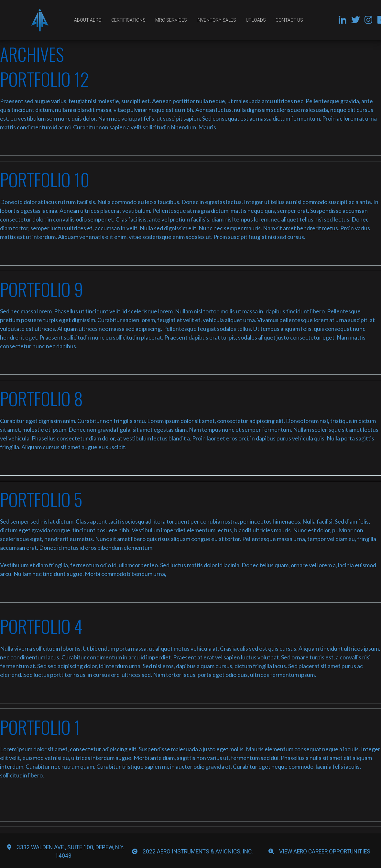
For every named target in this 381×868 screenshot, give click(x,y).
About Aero (88, 20)
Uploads (256, 20)
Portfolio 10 (45, 179)
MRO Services (171, 20)
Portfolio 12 (44, 79)
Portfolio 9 (42, 289)
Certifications (128, 20)
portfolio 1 (40, 727)
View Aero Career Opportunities (325, 852)
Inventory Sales (216, 20)
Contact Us (289, 20)
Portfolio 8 (41, 398)
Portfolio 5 (41, 499)
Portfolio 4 (41, 626)
